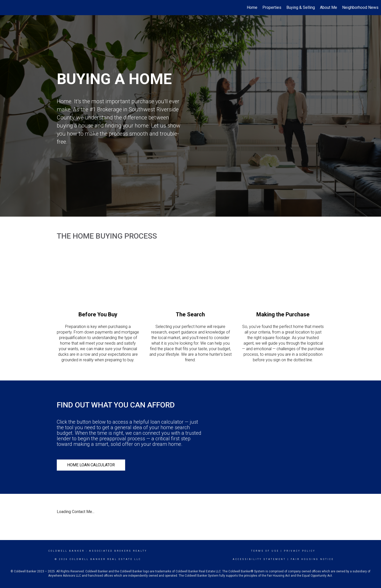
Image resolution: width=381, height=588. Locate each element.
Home (252, 7)
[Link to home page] (6, 8)
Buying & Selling (301, 7)
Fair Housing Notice (312, 559)
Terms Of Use (265, 551)
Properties (272, 7)
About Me (329, 7)
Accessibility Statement (259, 559)
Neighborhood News (360, 7)
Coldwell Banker (66, 551)
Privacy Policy (300, 551)
